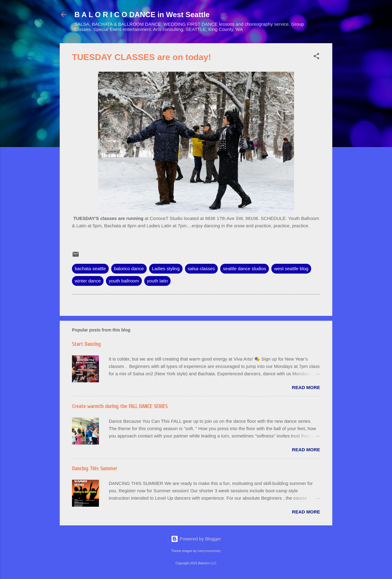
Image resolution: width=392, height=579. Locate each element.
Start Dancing (86, 344)
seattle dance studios (245, 269)
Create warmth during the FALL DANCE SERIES (120, 406)
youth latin (157, 281)
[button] (316, 57)
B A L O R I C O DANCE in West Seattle (142, 15)
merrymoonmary (209, 551)
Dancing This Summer (95, 469)
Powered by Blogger (196, 539)
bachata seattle (90, 269)
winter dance (88, 281)
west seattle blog (291, 269)
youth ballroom (124, 281)
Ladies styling (166, 269)
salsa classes (201, 269)
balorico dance (129, 269)
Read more (306, 387)
